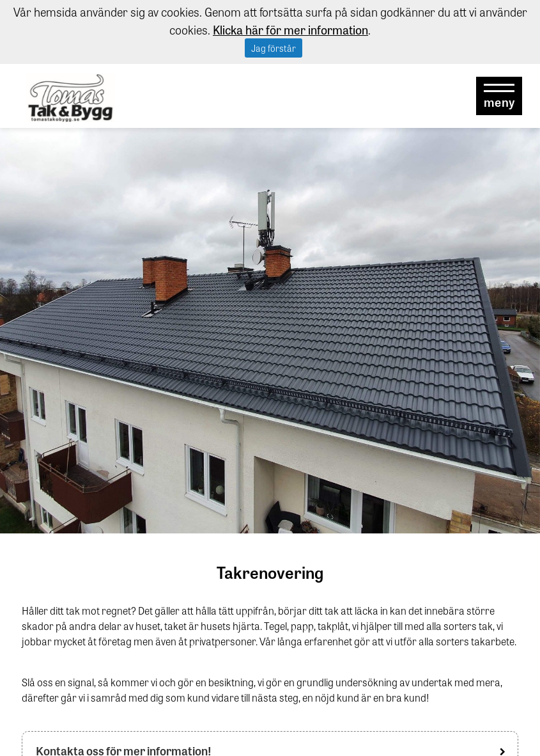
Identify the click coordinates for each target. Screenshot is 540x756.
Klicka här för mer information (290, 30)
